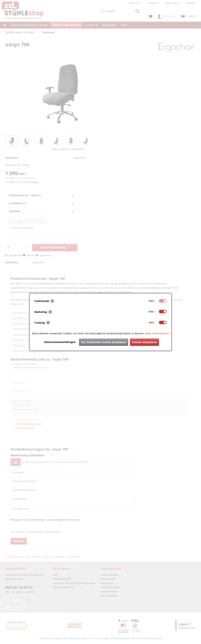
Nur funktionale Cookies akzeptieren (104, 342)
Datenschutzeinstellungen (60, 342)
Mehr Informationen (157, 333)
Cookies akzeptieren (144, 342)
